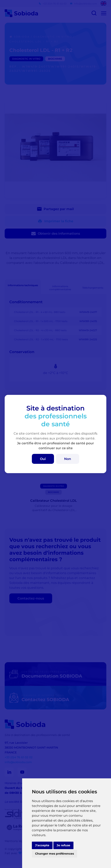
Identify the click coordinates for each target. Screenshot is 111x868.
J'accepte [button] (42, 845)
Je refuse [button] (63, 845)
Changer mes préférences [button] (54, 854)
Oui (43, 459)
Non (68, 459)
